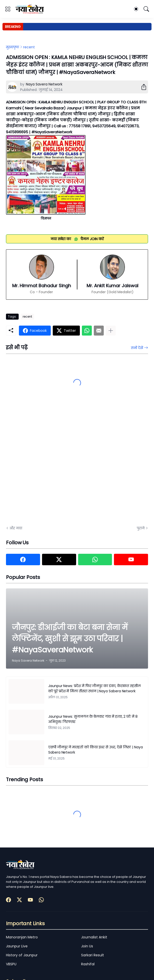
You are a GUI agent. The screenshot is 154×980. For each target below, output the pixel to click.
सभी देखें (137, 348)
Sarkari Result (93, 955)
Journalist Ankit (94, 937)
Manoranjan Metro (22, 937)
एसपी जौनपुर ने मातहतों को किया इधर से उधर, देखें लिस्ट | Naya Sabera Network (96, 750)
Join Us (87, 946)
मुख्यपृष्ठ (13, 47)
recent (29, 47)
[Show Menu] (8, 9)
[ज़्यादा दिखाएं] (111, 331)
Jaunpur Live (17, 946)
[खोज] (146, 9)
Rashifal (88, 964)
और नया (16, 528)
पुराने (141, 528)
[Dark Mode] (136, 9)
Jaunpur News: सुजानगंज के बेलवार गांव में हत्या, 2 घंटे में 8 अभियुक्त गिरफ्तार (93, 719)
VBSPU (11, 964)
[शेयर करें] (142, 87)
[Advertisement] (56, 466)
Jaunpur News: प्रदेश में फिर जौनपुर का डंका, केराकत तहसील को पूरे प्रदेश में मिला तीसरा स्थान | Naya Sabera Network (95, 688)
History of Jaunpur (22, 955)
